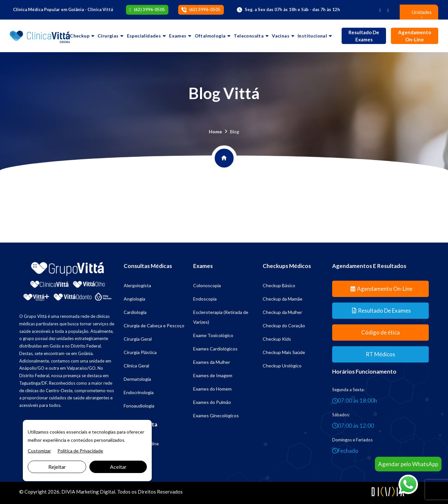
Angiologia (134, 299)
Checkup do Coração (284, 326)
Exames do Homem (212, 389)
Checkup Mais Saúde (284, 352)
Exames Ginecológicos (216, 415)
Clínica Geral (136, 366)
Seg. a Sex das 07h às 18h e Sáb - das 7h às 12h (292, 9)
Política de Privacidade (80, 451)
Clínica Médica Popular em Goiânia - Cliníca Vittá (63, 9)
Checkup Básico (279, 285)
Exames (178, 36)
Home (215, 132)
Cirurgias (108, 36)
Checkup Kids (277, 339)
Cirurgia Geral (138, 339)
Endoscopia (205, 299)
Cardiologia (135, 312)
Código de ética (380, 332)
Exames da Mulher (212, 362)
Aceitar (118, 467)
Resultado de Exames (364, 36)
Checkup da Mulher (282, 312)
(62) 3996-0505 (149, 9)
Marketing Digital (96, 492)
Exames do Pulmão (212, 402)
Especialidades (144, 36)
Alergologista (137, 285)
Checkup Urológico (282, 366)
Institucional (312, 36)
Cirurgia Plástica (140, 352)
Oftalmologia (210, 36)
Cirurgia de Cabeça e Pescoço (154, 326)
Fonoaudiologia (139, 406)
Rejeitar (57, 467)
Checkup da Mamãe (283, 299)
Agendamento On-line (415, 36)
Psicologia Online (141, 444)
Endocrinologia (139, 392)
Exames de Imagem (213, 375)
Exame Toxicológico (213, 335)
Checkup (80, 36)
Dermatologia (137, 379)
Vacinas (281, 36)
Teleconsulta (249, 36)
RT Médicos (380, 354)
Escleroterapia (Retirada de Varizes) (221, 317)
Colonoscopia (207, 285)
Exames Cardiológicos (215, 349)
